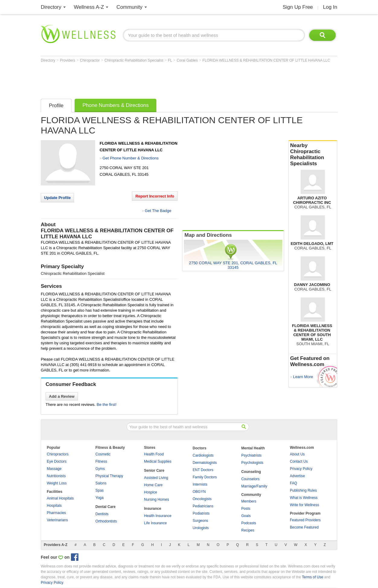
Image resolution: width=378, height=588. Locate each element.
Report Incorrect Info (155, 196)
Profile (56, 106)
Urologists (201, 528)
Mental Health (253, 448)
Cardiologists (203, 455)
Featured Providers (305, 520)
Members (249, 501)
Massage (54, 469)
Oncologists (202, 499)
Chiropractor (90, 60)
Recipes (248, 530)
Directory (51, 7)
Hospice (151, 492)
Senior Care (154, 471)
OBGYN (199, 492)
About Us (297, 454)
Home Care (153, 485)
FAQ (293, 483)
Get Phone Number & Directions (130, 158)
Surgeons (200, 521)
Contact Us (299, 461)
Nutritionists (56, 476)
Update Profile (57, 198)
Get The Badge (158, 211)
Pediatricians (203, 506)
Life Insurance (155, 523)
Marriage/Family (254, 486)
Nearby (313, 155)
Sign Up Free (298, 7)
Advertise (297, 476)
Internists (200, 484)
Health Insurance (158, 516)
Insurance (153, 509)
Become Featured (304, 527)
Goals (246, 516)
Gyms (100, 469)
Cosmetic (103, 454)
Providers (68, 60)
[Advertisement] (151, 79)
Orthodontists (106, 521)
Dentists (102, 514)
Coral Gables (188, 60)
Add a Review (62, 396)
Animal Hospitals (60, 498)
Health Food (154, 454)
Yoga (99, 498)
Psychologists (252, 463)
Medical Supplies (158, 461)
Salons (101, 483)
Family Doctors (205, 477)
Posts (246, 509)
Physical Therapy (109, 476)
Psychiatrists (251, 455)
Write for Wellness (304, 505)
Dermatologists (205, 463)
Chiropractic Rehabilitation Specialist (134, 60)
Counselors (250, 479)
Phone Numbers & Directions (115, 105)
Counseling (251, 472)
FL (170, 60)
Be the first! (107, 405)
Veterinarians (57, 520)
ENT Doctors (203, 470)
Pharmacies (56, 513)
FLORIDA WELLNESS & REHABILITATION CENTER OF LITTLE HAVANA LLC (266, 60)
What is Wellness (304, 498)
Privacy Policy (301, 469)
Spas (99, 490)
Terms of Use (313, 577)
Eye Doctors (57, 461)
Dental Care (106, 507)
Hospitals (54, 506)
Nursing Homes (157, 500)
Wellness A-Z (89, 7)
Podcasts (249, 523)
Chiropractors (58, 454)
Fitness (101, 461)
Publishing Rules (303, 490)
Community (130, 7)
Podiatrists (201, 513)
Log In (330, 7)
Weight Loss (57, 483)
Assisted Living (156, 478)
